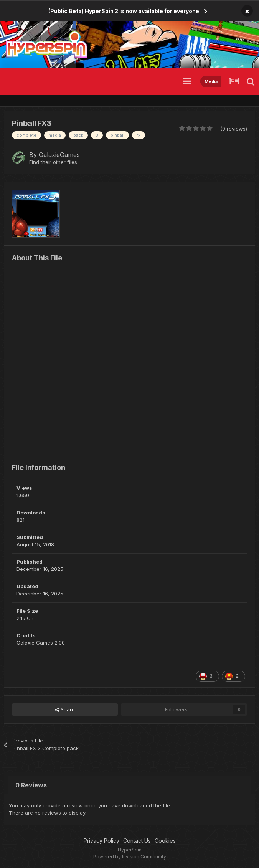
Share (65, 709)
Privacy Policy (101, 841)
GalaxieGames (59, 155)
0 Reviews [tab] (31, 785)
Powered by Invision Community (130, 857)
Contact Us (137, 841)
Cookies (165, 841)
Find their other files (53, 162)
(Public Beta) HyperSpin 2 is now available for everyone (124, 11)
